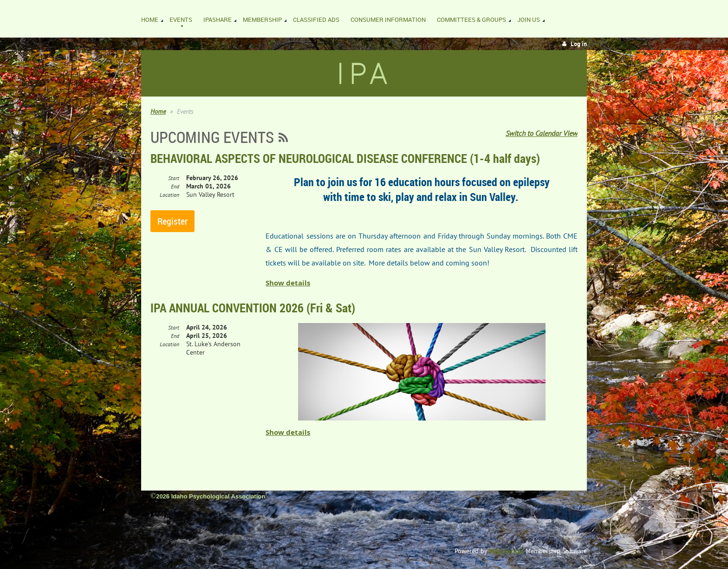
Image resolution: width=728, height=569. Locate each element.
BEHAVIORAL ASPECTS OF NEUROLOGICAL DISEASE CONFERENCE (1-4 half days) (345, 158)
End (175, 186)
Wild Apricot (506, 551)
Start (174, 178)
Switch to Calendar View (542, 133)
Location (169, 195)
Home (158, 111)
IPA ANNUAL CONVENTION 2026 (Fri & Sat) (253, 308)
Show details (288, 283)
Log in (579, 44)
